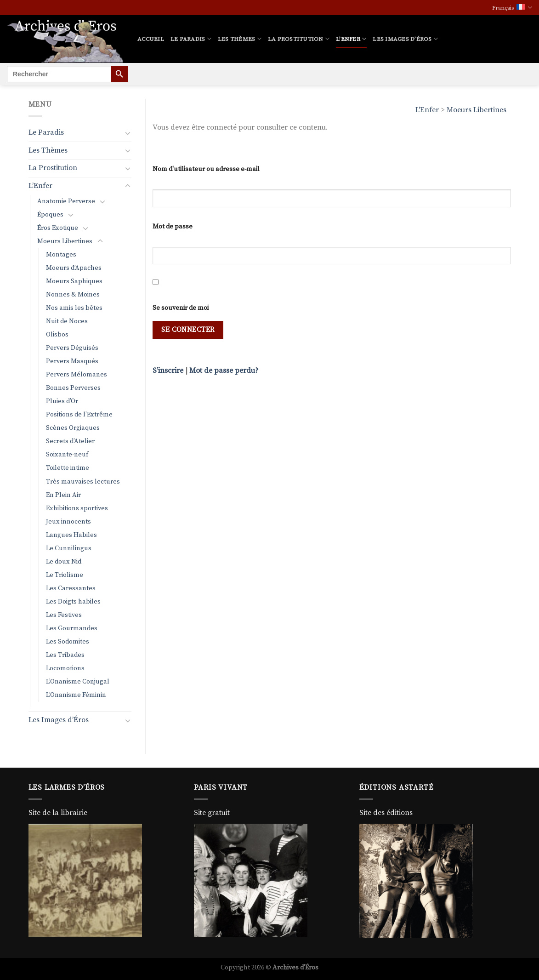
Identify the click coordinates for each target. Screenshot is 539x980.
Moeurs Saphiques (74, 281)
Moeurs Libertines (477, 110)
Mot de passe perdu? (224, 370)
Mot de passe (173, 227)
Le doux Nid (64, 562)
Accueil (151, 39)
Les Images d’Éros (405, 39)
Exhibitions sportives (77, 508)
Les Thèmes (240, 39)
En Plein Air (63, 495)
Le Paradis (191, 39)
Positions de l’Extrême (79, 415)
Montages (61, 255)
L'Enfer (427, 110)
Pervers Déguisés (72, 348)
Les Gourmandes (72, 628)
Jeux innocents (68, 522)
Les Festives (64, 615)
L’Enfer (351, 39)
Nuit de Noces (67, 321)
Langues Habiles (71, 535)
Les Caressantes (71, 588)
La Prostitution (299, 39)
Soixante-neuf (67, 455)
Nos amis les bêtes (74, 308)
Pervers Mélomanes (77, 375)
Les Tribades (65, 655)
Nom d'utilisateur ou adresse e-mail (206, 169)
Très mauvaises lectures (83, 482)
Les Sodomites (68, 642)
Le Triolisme (65, 575)
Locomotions (65, 668)
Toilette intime (68, 468)
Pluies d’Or (62, 401)
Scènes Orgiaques (73, 428)
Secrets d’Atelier (70, 441)
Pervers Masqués (72, 361)
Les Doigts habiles (73, 602)
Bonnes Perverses (73, 388)
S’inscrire (168, 370)
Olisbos (57, 335)
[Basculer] (128, 133)
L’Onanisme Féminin (76, 695)
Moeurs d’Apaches (74, 268)
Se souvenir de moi (181, 308)
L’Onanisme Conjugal (78, 682)
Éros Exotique (58, 228)
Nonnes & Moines (73, 295)
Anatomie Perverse (66, 201)
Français (512, 8)
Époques (50, 215)
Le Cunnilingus (69, 548)
